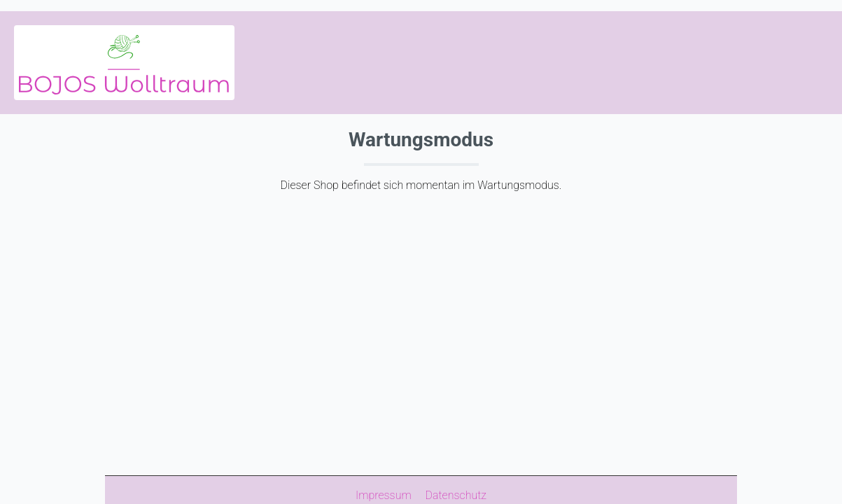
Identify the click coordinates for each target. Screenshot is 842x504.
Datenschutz (456, 495)
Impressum (385, 495)
